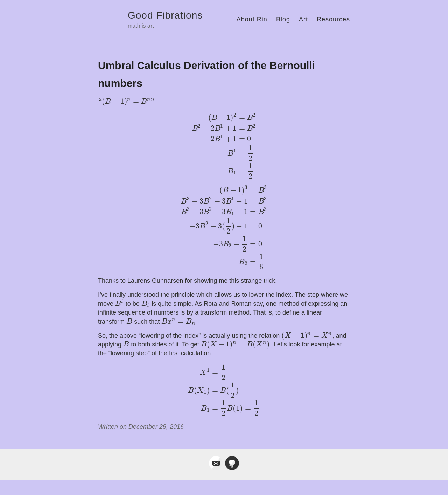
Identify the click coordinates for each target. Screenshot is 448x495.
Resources (333, 19)
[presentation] (126, 102)
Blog (283, 19)
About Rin (252, 19)
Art (303, 19)
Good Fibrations (165, 15)
